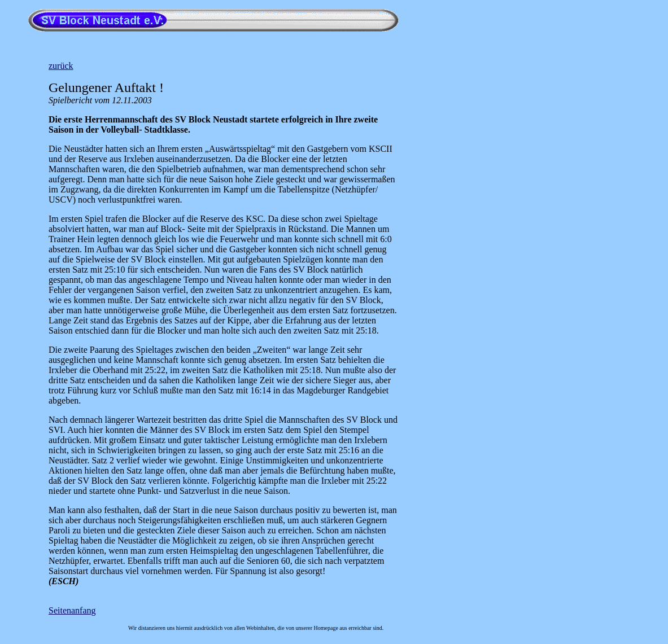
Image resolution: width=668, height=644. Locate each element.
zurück (61, 66)
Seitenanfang (72, 610)
